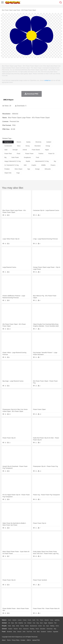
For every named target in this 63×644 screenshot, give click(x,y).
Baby (14, 626)
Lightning (57, 620)
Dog (38, 623)
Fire (38, 620)
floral (18, 154)
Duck (41, 623)
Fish (55, 623)
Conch (29, 620)
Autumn (14, 620)
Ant (9, 623)
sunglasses (27, 157)
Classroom (26, 629)
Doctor (40, 626)
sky (55, 161)
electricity (38, 142)
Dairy (15, 632)
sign (29, 169)
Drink (24, 632)
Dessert (19, 632)
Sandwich (43, 632)
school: (4, 629)
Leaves (20, 620)
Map (55, 629)
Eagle (45, 623)
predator (7, 169)
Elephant (51, 623)
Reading (32, 629)
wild (25, 165)
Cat (25, 623)
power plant (8, 154)
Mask (10, 626)
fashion (41, 154)
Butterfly (21, 623)
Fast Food (29, 632)
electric (19, 142)
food (37, 157)
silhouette (48, 169)
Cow (34, 623)
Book (20, 629)
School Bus (50, 629)
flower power (29, 154)
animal (25, 150)
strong (28, 146)
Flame (42, 620)
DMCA (29, 640)
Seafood (49, 632)
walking (52, 626)
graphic (34, 165)
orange (37, 169)
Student (10, 629)
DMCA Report (8, 100)
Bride (18, 626)
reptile (28, 161)
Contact (23, 640)
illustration (38, 146)
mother (27, 626)
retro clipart (19, 169)
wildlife (43, 165)
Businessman (34, 626)
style (6, 150)
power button (36, 150)
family (22, 626)
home (57, 626)
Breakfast (10, 632)
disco (19, 146)
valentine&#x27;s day (42, 161)
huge (18, 173)
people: (4, 626)
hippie (47, 150)
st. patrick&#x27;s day (12, 165)
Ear (44, 626)
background (8, 142)
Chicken (29, 623)
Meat (38, 632)
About (4, 640)
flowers (53, 165)
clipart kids (8, 173)
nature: (4, 620)
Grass (52, 620)
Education (43, 629)
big (5, 157)
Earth (34, 620)
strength (15, 150)
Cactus (25, 620)
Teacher (16, 629)
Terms (9, 640)
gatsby (28, 142)
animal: (4, 623)
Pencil (37, 629)
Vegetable (55, 632)
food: (4, 632)
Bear (13, 623)
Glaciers (47, 620)
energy (48, 146)
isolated (49, 142)
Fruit (34, 632)
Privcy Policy (16, 640)
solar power (15, 157)
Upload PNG (36, 640)
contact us (47, 80)
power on (51, 154)
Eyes (48, 626)
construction (8, 146)
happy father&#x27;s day (13, 161)
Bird (16, 623)
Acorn (10, 620)
